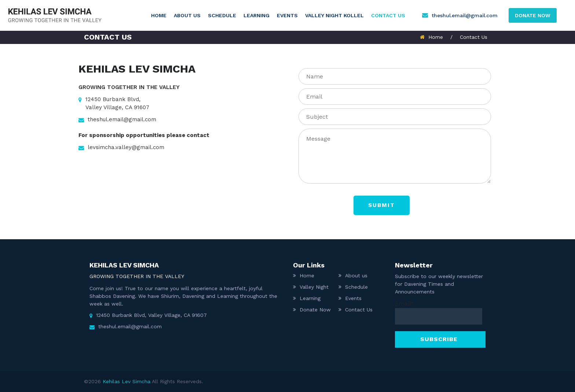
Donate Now (315, 310)
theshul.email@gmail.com (465, 15)
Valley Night (314, 287)
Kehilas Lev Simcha (127, 381)
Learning (257, 15)
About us (187, 15)
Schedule (222, 15)
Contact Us (388, 15)
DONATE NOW (533, 15)
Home (159, 15)
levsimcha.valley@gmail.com (121, 148)
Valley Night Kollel (334, 15)
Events (287, 15)
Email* (439, 312)
